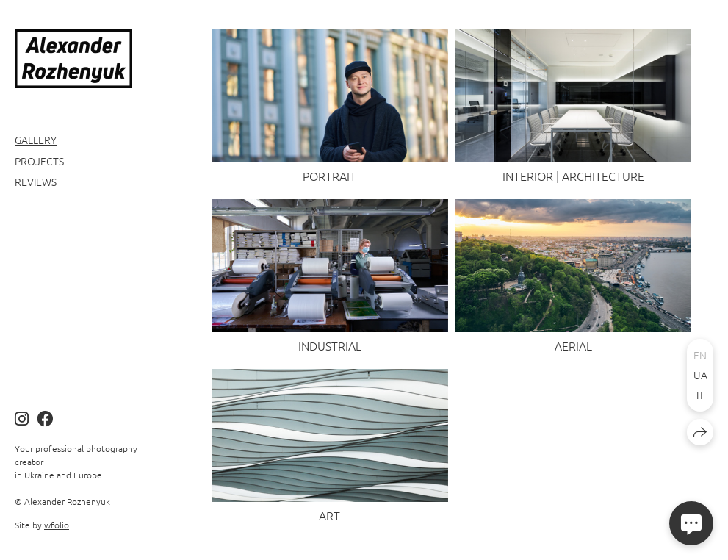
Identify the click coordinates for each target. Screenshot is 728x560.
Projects (39, 161)
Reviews (36, 182)
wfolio (57, 525)
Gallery (36, 140)
